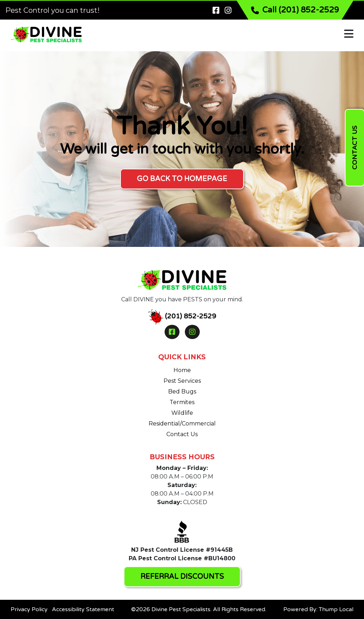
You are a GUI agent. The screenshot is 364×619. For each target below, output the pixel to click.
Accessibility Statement (83, 609)
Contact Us (182, 434)
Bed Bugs (182, 391)
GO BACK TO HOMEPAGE (182, 179)
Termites (182, 402)
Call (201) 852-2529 (295, 10)
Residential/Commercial (182, 424)
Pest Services (182, 381)
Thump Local (336, 609)
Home (182, 370)
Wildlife (182, 413)
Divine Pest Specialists (181, 609)
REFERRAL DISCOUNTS (182, 577)
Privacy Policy (29, 609)
